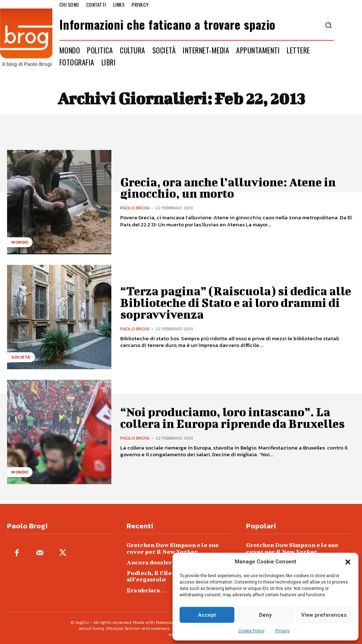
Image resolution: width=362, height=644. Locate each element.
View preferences (324, 615)
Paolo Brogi (135, 208)
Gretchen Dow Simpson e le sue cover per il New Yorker (181, 548)
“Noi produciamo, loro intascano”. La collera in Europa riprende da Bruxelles (232, 417)
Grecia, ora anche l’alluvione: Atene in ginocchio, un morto (228, 188)
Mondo (20, 242)
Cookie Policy (251, 631)
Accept (207, 615)
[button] (348, 562)
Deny (265, 615)
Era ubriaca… (146, 589)
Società (21, 357)
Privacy (282, 631)
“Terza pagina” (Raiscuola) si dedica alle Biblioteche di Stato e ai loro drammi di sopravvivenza (235, 303)
